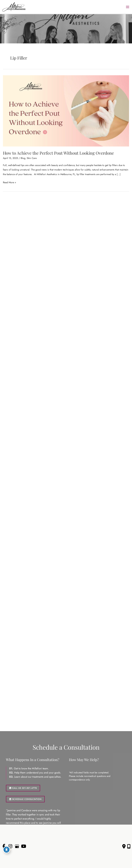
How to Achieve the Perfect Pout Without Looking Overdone (58, 153)
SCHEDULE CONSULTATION (25, 799)
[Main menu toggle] (127, 7)
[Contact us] (124, 846)
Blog (23, 158)
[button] (23, 788)
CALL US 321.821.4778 (23, 788)
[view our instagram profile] (10, 846)
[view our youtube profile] (24, 846)
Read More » (9, 182)
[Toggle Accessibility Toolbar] (6, 850)
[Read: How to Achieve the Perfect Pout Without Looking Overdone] (66, 110)
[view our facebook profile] (4, 846)
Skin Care (32, 158)
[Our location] (129, 846)
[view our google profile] (17, 846)
